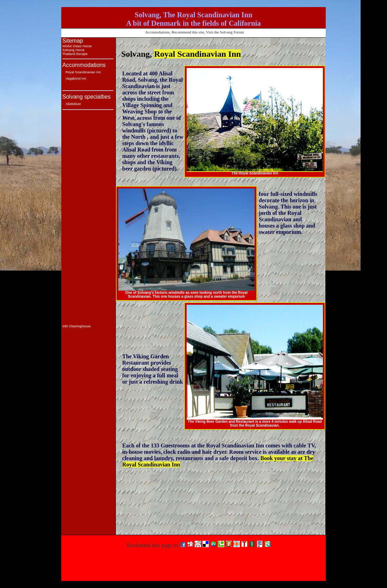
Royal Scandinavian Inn (83, 72)
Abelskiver (73, 104)
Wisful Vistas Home (77, 46)
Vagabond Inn (76, 78)
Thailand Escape (75, 54)
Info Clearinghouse (77, 326)
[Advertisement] (83, 218)
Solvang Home (73, 50)
